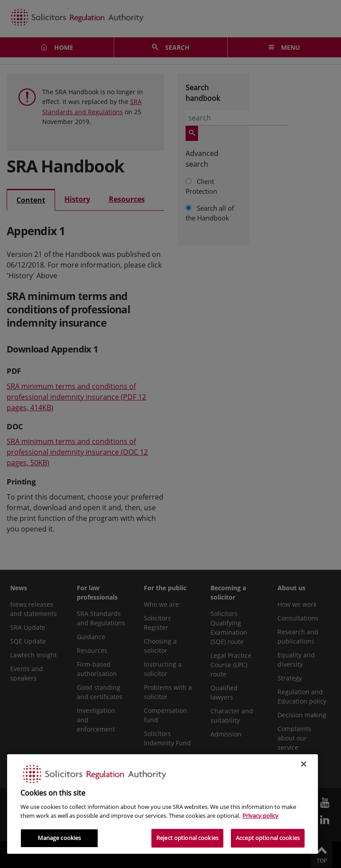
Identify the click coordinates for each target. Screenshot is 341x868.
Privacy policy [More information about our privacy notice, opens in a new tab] (260, 816)
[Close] (304, 764)
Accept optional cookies (268, 838)
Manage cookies (59, 838)
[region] (163, 804)
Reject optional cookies (187, 838)
